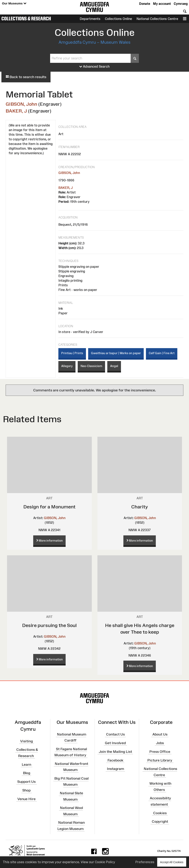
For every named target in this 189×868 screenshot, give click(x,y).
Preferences (145, 862)
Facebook (115, 760)
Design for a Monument (49, 507)
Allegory (67, 366)
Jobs (160, 743)
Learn (26, 764)
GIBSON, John (21, 104)
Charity (140, 507)
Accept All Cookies (172, 862)
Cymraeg (181, 4)
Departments (90, 19)
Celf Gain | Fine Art (162, 353)
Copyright (160, 821)
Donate (145, 4)
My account (162, 4)
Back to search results (26, 77)
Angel (114, 366)
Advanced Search (94, 67)
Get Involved (115, 743)
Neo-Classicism (91, 366)
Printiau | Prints (72, 353)
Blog (27, 773)
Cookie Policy (105, 862)
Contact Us (115, 734)
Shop (26, 790)
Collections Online (118, 19)
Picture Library (160, 760)
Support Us (26, 782)
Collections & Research (26, 19)
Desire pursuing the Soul (49, 625)
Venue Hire (26, 799)
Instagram (115, 769)
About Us (160, 734)
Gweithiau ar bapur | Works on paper (116, 353)
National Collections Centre (157, 19)
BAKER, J (16, 111)
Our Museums (14, 4)
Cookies (160, 813)
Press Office (160, 751)
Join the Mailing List (115, 751)
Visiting (26, 741)
